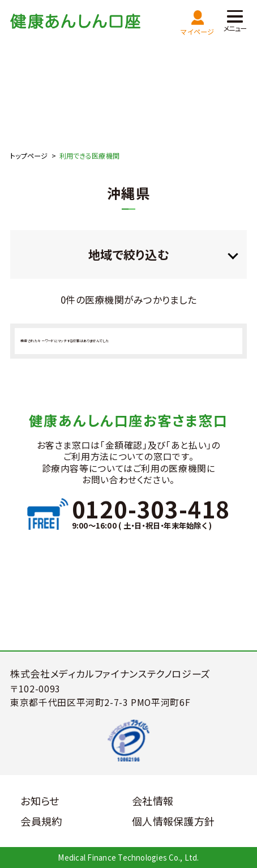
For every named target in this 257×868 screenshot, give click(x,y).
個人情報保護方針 (173, 821)
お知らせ (40, 801)
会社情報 (153, 801)
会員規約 (41, 821)
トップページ (29, 156)
